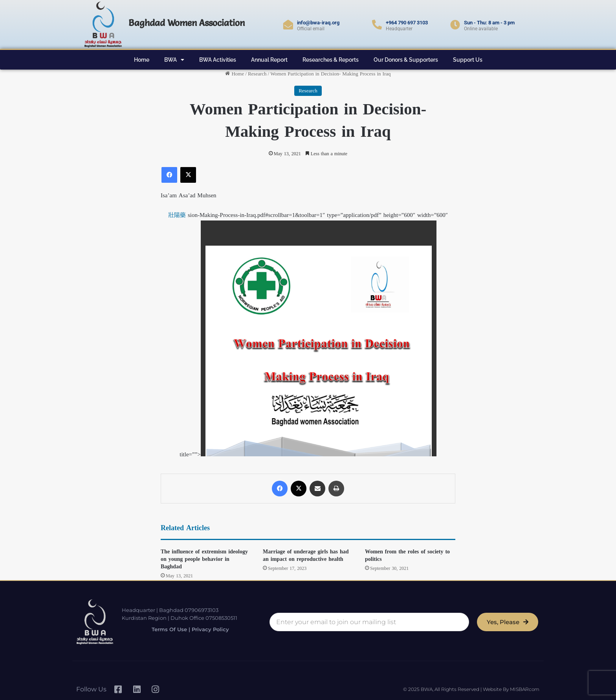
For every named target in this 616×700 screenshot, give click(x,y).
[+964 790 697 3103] (377, 25)
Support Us (468, 60)
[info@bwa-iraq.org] (288, 25)
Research (257, 74)
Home (142, 60)
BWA (174, 60)
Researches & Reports (331, 60)
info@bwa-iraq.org (318, 23)
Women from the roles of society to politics (407, 555)
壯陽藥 (177, 215)
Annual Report (269, 60)
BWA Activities (218, 60)
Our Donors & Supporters (406, 60)
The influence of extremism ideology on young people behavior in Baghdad (204, 559)
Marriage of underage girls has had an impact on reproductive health (306, 555)
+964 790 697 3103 (407, 23)
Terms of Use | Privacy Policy (186, 629)
